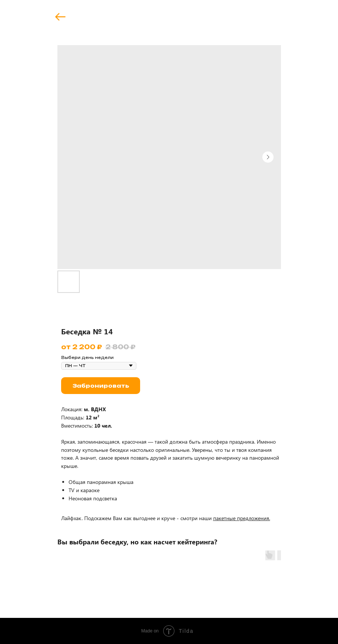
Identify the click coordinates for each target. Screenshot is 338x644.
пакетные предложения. (242, 518)
